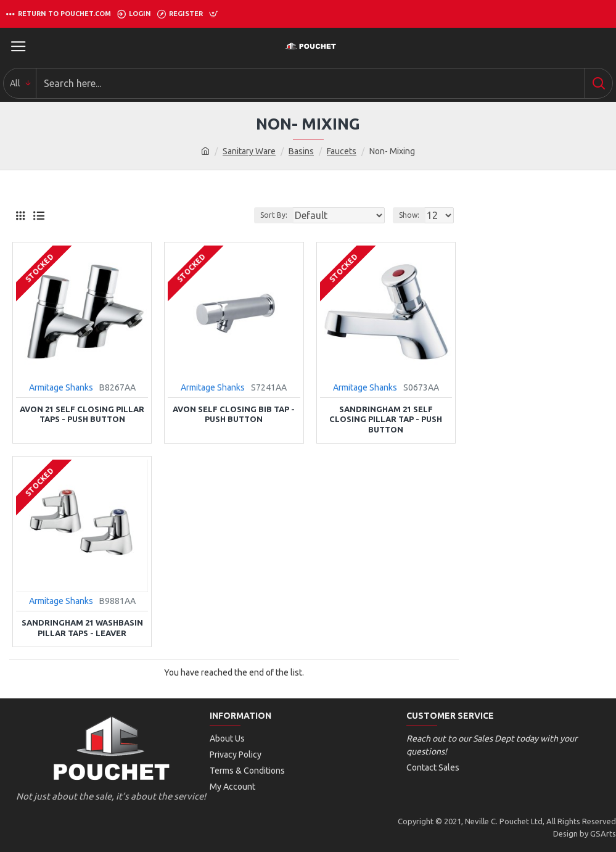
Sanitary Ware (249, 151)
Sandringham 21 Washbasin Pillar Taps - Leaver (82, 628)
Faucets (342, 151)
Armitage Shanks (61, 387)
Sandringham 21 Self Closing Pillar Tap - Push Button (386, 420)
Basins (301, 151)
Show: (409, 215)
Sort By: (274, 215)
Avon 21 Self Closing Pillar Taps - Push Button (82, 414)
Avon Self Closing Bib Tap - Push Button (234, 414)
